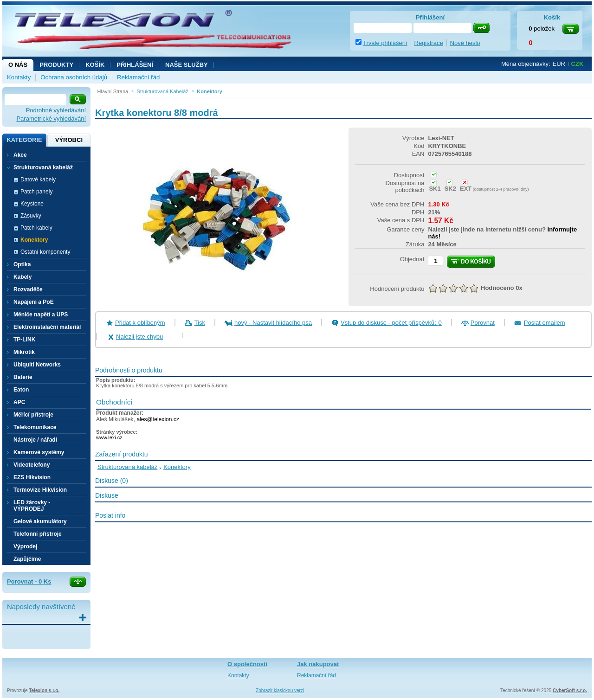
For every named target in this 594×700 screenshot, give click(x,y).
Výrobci (69, 140)
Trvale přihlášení (385, 43)
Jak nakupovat (318, 664)
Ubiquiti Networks (37, 365)
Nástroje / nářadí (35, 440)
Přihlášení (135, 65)
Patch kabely (36, 228)
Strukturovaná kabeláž (127, 467)
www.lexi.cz (109, 437)
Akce (20, 155)
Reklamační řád (138, 77)
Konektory (34, 240)
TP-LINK (24, 340)
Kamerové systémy (39, 452)
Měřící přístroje (33, 415)
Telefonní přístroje (38, 534)
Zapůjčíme (27, 559)
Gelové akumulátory (40, 521)
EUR (559, 64)
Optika (22, 264)
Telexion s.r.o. (44, 690)
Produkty (56, 65)
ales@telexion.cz (158, 419)
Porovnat (483, 323)
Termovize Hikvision (40, 490)
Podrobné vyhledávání (56, 110)
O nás (18, 65)
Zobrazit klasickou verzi (280, 690)
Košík (95, 65)
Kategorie (24, 140)
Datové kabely (38, 180)
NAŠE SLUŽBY (187, 65)
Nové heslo (465, 43)
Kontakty (19, 77)
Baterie (23, 377)
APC (19, 402)
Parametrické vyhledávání (51, 119)
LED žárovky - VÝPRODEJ (32, 506)
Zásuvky (31, 216)
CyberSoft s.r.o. (570, 690)
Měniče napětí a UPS (41, 315)
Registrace (429, 43)
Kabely (23, 277)
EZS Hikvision (32, 477)
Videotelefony (32, 465)
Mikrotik (24, 352)
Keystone (32, 204)
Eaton (21, 390)
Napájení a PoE (34, 302)
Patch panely (36, 192)
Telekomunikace (35, 427)
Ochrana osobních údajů (74, 77)
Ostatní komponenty (45, 252)
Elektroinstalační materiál (47, 327)
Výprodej (25, 546)
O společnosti (247, 664)
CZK (578, 64)
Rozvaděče (28, 289)
